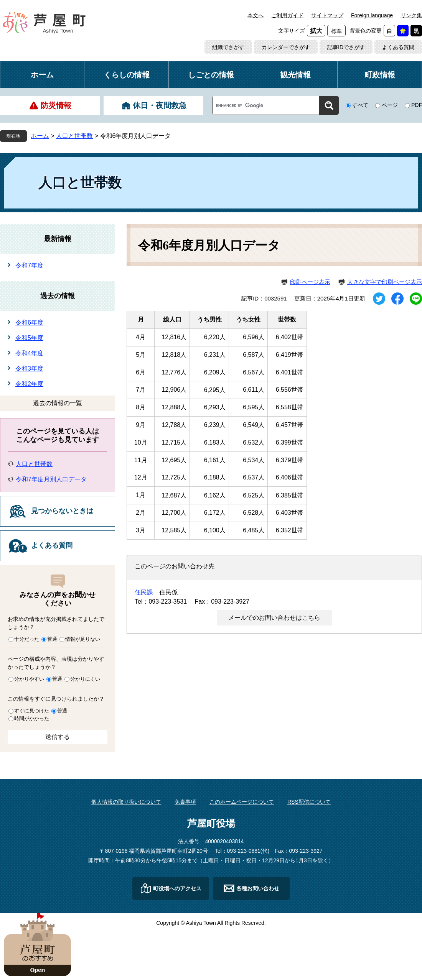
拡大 (316, 31)
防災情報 (56, 105)
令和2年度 (29, 384)
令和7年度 (29, 265)
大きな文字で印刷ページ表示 (385, 282)
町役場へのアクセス (177, 888)
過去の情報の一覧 (58, 403)
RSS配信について (309, 802)
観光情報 (295, 75)
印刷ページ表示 (310, 282)
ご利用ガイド (287, 15)
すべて (360, 105)
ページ (390, 105)
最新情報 (58, 239)
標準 (336, 31)
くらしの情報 (127, 75)
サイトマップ (327, 15)
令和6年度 (29, 323)
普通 (52, 639)
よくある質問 (398, 47)
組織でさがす (228, 47)
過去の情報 (58, 296)
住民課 (144, 592)
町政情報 (380, 75)
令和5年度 (29, 338)
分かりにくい (85, 679)
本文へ (256, 15)
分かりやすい (29, 679)
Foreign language (372, 15)
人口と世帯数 (74, 136)
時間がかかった (32, 718)
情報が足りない (83, 639)
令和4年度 (29, 353)
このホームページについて (242, 802)
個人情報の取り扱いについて (126, 802)
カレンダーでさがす (286, 47)
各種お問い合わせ (258, 888)
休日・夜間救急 (160, 105)
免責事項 (185, 802)
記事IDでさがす (346, 47)
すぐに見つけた (32, 711)
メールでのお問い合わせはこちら (274, 618)
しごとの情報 (211, 75)
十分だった (27, 639)
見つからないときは (62, 511)
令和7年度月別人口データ (51, 479)
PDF (417, 105)
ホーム (42, 75)
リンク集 (411, 15)
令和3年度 (29, 369)
